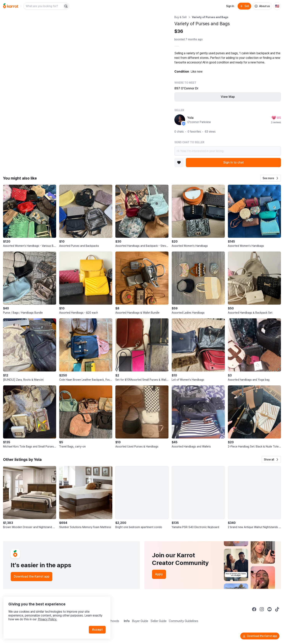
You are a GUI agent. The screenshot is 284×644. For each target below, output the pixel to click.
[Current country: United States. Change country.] (277, 6)
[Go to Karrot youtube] (269, 609)
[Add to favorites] (179, 163)
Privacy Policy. (51, 614)
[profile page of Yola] (180, 120)
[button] (271, 178)
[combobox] (43, 6)
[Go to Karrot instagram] (262, 609)
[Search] (66, 6)
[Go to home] (11, 6)
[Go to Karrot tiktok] (277, 609)
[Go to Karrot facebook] (254, 609)
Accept (99, 625)
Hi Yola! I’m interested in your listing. (228, 151)
